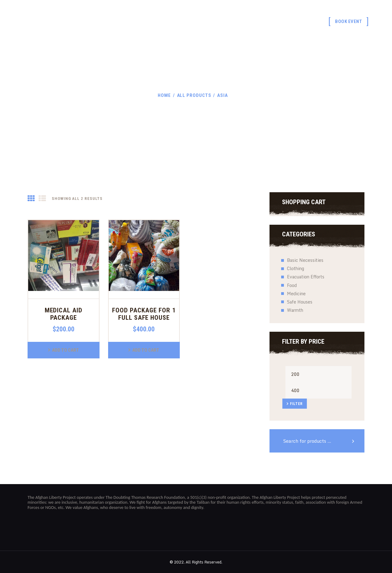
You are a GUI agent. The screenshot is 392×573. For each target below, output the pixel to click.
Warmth (295, 310)
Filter (296, 404)
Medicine (296, 294)
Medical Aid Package (64, 314)
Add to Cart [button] (66, 350)
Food (292, 285)
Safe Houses (300, 302)
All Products (194, 95)
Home (164, 95)
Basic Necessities (305, 260)
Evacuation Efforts (306, 277)
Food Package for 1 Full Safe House (144, 314)
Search (355, 441)
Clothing (296, 268)
